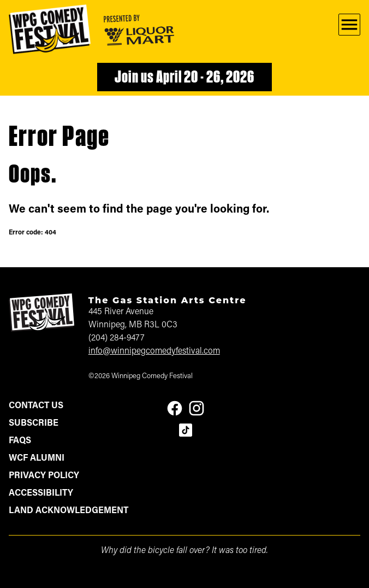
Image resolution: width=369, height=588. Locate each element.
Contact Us (36, 406)
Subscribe (34, 424)
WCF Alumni (37, 458)
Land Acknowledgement (69, 511)
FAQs (20, 441)
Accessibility (41, 493)
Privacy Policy (44, 476)
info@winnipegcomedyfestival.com (154, 351)
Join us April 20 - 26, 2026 (184, 78)
